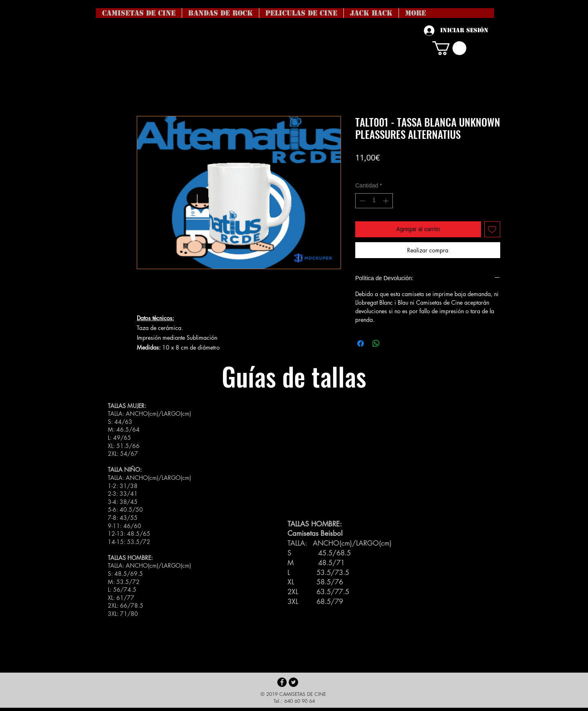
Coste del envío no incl (383, 170)
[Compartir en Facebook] (361, 343)
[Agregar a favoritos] (492, 229)
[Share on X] (392, 343)
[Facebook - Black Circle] (282, 682)
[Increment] (386, 201)
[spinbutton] (374, 201)
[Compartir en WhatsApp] (376, 343)
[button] (449, 48)
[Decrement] (362, 201)
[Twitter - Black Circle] (293, 682)
